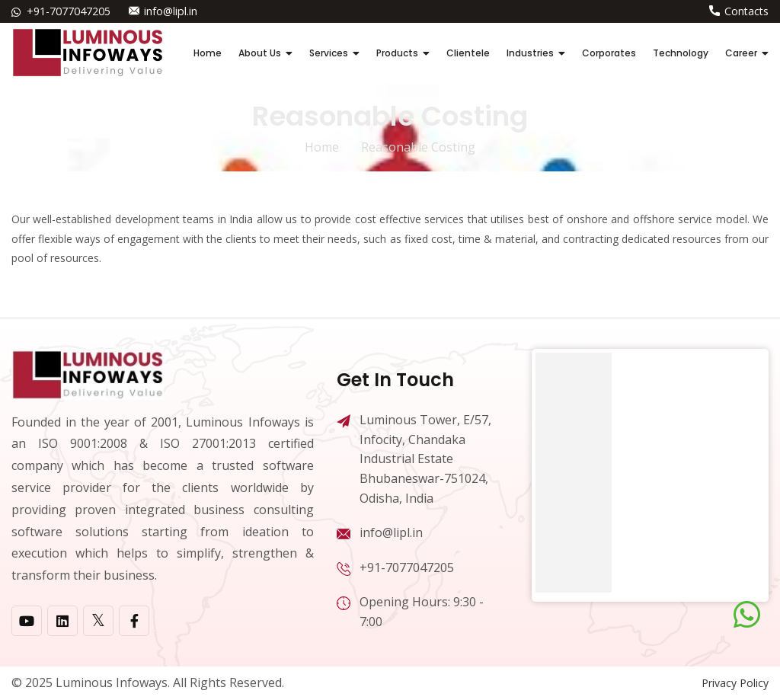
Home (208, 53)
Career (741, 53)
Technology (681, 53)
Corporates (609, 53)
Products (397, 53)
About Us (260, 53)
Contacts (746, 11)
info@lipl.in (170, 11)
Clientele (468, 53)
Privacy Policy (735, 683)
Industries (530, 53)
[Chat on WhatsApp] (747, 615)
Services (329, 53)
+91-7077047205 (69, 11)
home (322, 147)
